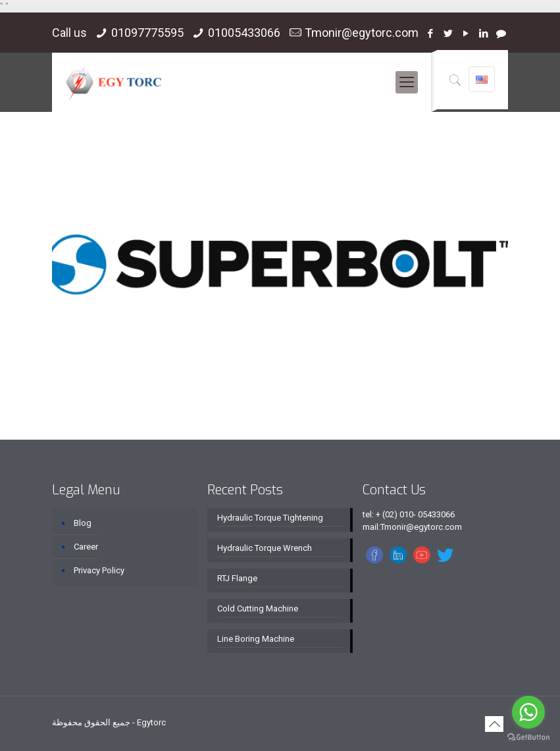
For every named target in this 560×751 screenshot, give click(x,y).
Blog (83, 523)
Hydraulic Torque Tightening (270, 518)
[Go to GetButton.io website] (528, 738)
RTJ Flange (237, 578)
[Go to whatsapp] (528, 712)
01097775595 (147, 33)
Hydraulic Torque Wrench (265, 548)
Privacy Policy (99, 570)
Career (86, 547)
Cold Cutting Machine (258, 609)
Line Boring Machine (256, 639)
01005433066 (244, 33)
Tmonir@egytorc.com (362, 33)
